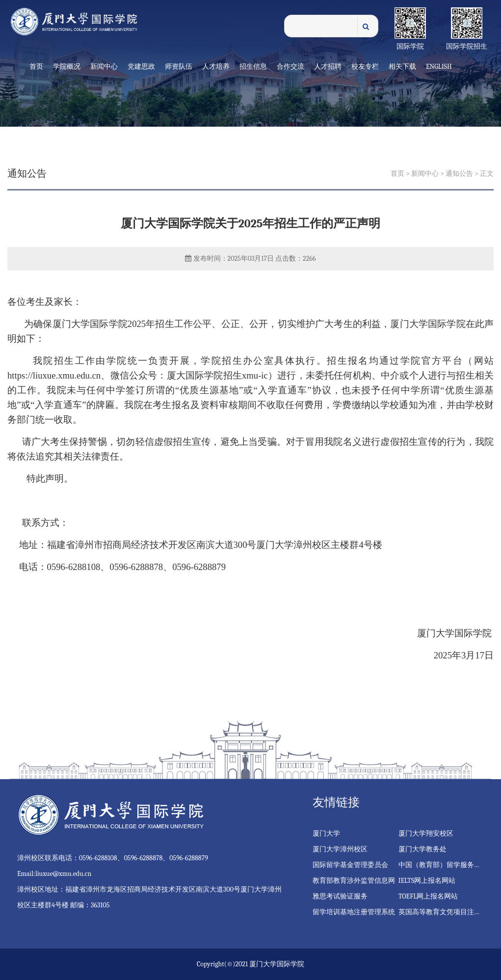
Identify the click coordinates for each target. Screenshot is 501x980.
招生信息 (253, 67)
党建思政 (141, 67)
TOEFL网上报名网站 (428, 896)
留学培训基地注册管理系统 (354, 912)
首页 (36, 67)
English (439, 67)
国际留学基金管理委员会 (350, 865)
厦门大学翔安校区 (426, 833)
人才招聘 (328, 67)
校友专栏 (365, 67)
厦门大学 (326, 833)
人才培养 (216, 67)
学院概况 (67, 67)
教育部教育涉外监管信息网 (354, 881)
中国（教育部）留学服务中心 (443, 865)
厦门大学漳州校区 (340, 849)
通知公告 (459, 174)
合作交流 (290, 67)
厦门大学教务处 (422, 849)
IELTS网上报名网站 (427, 881)
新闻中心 (104, 67)
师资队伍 (179, 67)
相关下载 (402, 67)
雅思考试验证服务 (340, 896)
